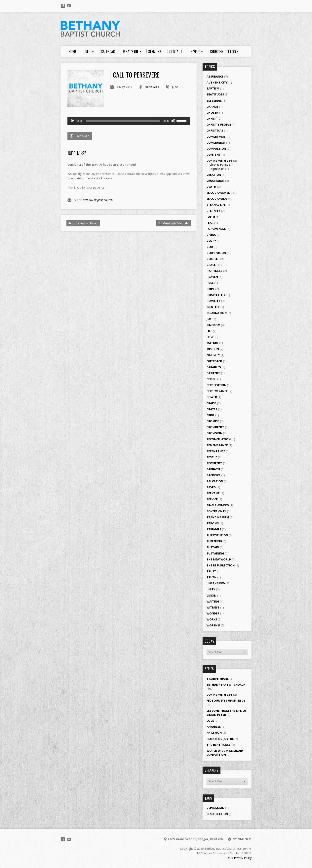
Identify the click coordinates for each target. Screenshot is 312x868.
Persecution (216, 385)
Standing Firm (218, 517)
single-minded (218, 505)
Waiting (213, 601)
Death (211, 187)
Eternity (213, 211)
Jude (175, 87)
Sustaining (215, 553)
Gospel (212, 259)
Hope (211, 289)
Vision (211, 595)
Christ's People (219, 124)
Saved (211, 487)
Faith (211, 217)
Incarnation (217, 313)
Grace (211, 265)
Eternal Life (216, 205)
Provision (214, 433)
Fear (210, 223)
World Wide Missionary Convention (225, 753)
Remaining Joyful (220, 739)
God (210, 247)
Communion (216, 143)
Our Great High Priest (173, 223)
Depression (217, 169)
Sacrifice (214, 475)
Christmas (215, 130)
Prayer (212, 409)
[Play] (73, 121)
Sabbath (213, 469)
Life (209, 331)
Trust (211, 571)
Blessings (214, 101)
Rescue (212, 457)
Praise (211, 403)
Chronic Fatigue (220, 165)
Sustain (213, 547)
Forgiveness (216, 229)
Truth (212, 577)
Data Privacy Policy (239, 858)
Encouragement (219, 193)
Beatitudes (215, 94)
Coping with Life (219, 161)
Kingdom (213, 325)
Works (212, 619)
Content (214, 155)
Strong (213, 523)
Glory (211, 241)
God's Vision (216, 253)
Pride (211, 415)
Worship (213, 625)
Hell (210, 283)
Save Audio (80, 136)
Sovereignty (216, 511)
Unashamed (216, 583)
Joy (209, 319)
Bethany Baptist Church (98, 200)
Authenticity (217, 82)
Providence (215, 427)
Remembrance (217, 445)
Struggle (214, 529)
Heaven (212, 277)
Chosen (213, 113)
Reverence (214, 463)
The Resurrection (221, 565)
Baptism (213, 88)
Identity (213, 307)
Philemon (214, 733)
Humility (213, 301)
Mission (213, 349)
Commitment (217, 137)
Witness (213, 607)
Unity (211, 589)
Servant (213, 493)
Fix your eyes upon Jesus (226, 700)
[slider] (123, 121)
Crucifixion (215, 181)
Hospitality (216, 295)
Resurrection (217, 814)
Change (212, 107)
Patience (213, 373)
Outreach (214, 361)
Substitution (217, 535)
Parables (214, 367)
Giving (211, 235)
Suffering (214, 541)
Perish (212, 379)
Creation (214, 175)
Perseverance (217, 391)
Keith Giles (152, 87)
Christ (212, 118)
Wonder (213, 613)
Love (210, 337)
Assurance (215, 76)
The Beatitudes (219, 745)
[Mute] (173, 121)
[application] (129, 121)
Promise (213, 421)
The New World (219, 559)
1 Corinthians (218, 679)
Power (212, 397)
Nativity (213, 355)
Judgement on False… (83, 223)
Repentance (216, 451)
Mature (213, 343)
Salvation (215, 481)
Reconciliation (219, 439)
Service (212, 499)
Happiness (214, 271)
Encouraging (217, 199)
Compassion (216, 149)
